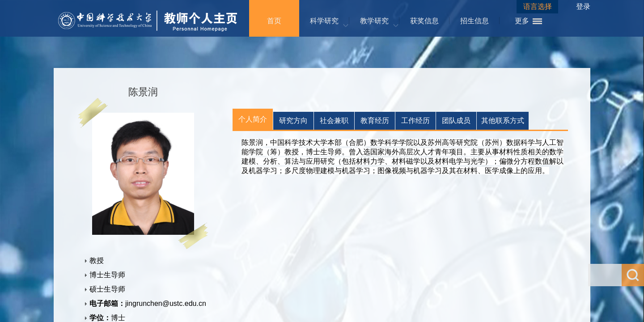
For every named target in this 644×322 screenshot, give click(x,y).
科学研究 (324, 21)
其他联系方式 (503, 121)
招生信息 (475, 21)
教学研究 (374, 21)
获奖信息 (424, 21)
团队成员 (456, 121)
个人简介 (253, 119)
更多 (522, 21)
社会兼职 (334, 121)
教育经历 (375, 121)
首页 (274, 21)
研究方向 (293, 121)
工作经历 (415, 121)
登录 (583, 6)
